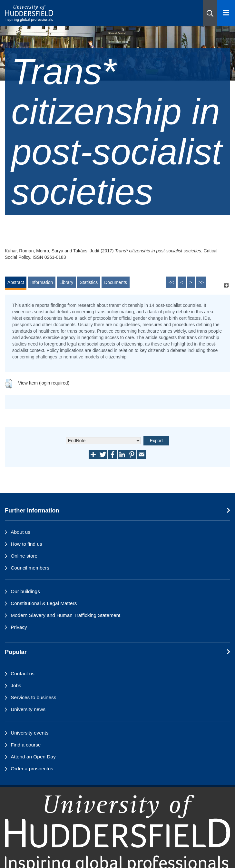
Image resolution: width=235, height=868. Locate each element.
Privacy (19, 627)
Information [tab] (42, 282)
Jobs (16, 685)
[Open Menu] (226, 13)
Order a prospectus (32, 769)
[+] (226, 285)
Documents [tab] (116, 282)
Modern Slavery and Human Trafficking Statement (65, 615)
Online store (24, 556)
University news (28, 709)
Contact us (23, 673)
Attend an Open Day (33, 757)
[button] (210, 13)
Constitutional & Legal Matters (44, 603)
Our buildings (25, 591)
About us (20, 532)
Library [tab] (66, 282)
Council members (30, 568)
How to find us (26, 544)
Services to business (33, 697)
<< (171, 282)
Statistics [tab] (89, 282)
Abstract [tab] (16, 282)
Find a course (26, 745)
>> (201, 282)
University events (29, 733)
